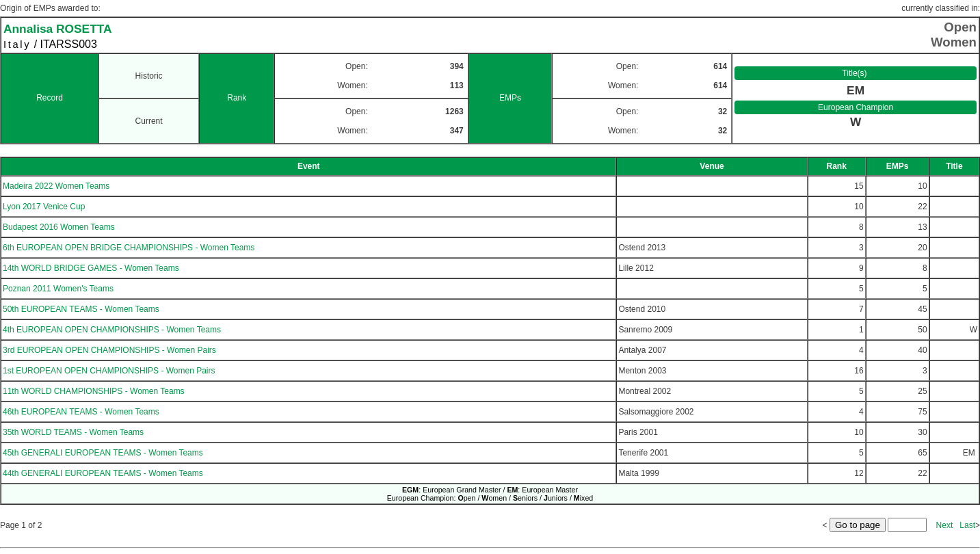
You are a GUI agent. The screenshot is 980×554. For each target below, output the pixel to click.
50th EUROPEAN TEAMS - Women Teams (81, 309)
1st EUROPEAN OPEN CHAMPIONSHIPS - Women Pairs (109, 371)
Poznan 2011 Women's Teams (58, 289)
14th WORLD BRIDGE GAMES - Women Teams (91, 268)
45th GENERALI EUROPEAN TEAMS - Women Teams (103, 453)
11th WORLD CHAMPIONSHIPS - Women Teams (94, 391)
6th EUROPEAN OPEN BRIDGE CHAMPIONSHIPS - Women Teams (129, 248)
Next (945, 525)
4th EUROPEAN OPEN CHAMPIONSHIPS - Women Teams (112, 330)
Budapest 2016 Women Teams (59, 227)
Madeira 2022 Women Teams (56, 186)
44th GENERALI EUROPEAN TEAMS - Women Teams (103, 473)
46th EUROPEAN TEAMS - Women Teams (81, 412)
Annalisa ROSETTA (58, 29)
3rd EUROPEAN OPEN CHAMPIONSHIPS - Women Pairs (109, 350)
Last (967, 525)
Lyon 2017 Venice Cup (44, 207)
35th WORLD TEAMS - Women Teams (73, 432)
